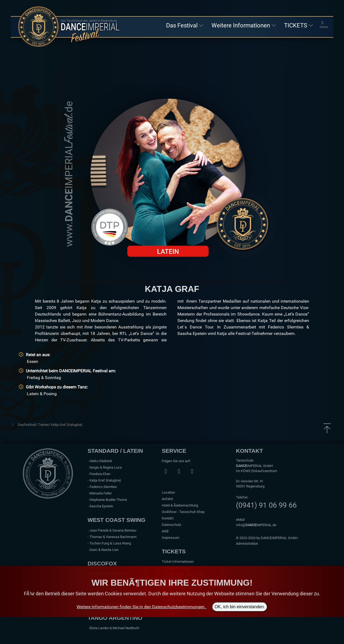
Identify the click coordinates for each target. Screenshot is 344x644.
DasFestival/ (28, 425)
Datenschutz (171, 525)
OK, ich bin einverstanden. (240, 607)
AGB (165, 531)
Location (168, 492)
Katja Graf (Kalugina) (67, 425)
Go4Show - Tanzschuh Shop (183, 512)
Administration (247, 544)
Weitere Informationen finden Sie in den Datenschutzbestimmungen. (141, 607)
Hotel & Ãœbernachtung (180, 505)
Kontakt (168, 518)
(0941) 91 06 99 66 (266, 505)
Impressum (171, 538)
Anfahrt (167, 499)
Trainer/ (44, 425)
